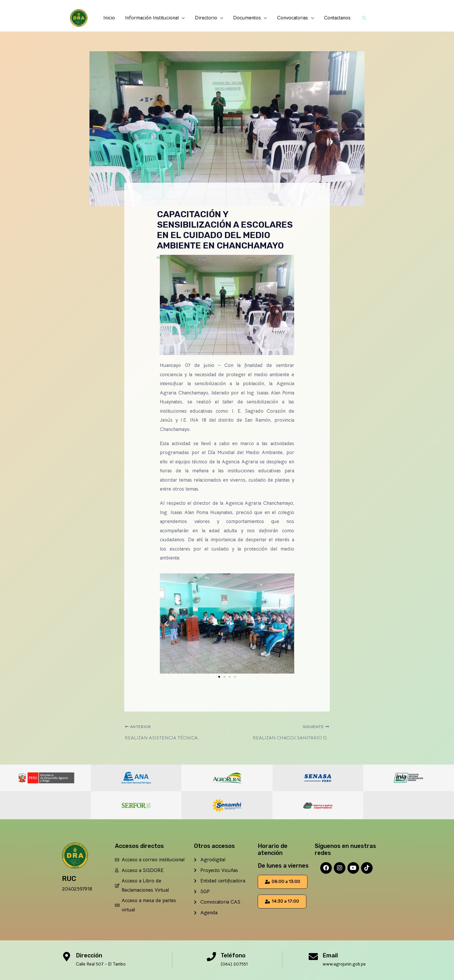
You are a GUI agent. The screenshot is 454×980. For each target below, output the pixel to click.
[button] (363, 18)
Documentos (247, 18)
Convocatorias (292, 18)
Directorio (206, 18)
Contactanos (336, 18)
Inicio (110, 18)
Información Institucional (153, 18)
